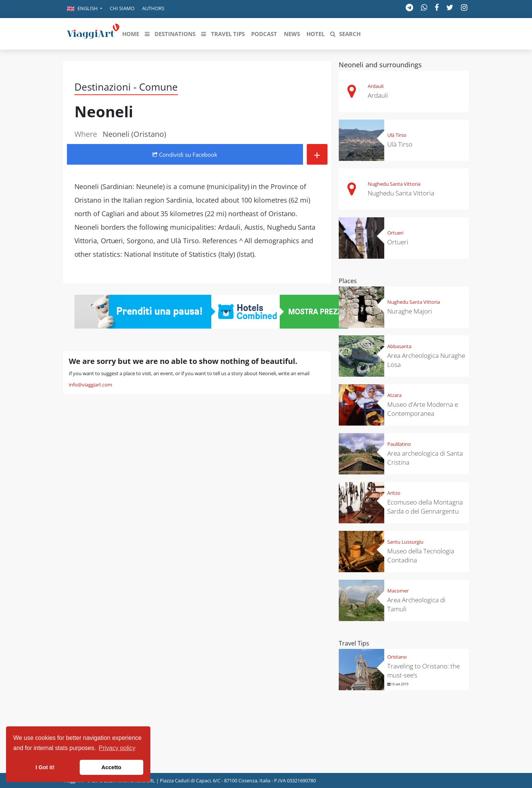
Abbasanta (399, 346)
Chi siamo (122, 8)
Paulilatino (399, 444)
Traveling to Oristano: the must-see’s (424, 671)
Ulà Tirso (397, 135)
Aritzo (394, 493)
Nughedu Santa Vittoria (394, 184)
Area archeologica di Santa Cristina (425, 458)
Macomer (398, 591)
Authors (153, 8)
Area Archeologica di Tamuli (416, 604)
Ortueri (395, 233)
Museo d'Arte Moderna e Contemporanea (423, 409)
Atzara (394, 395)
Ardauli (376, 86)
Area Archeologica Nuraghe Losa (426, 360)
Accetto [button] (111, 767)
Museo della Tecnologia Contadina (421, 555)
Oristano (397, 657)
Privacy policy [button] (117, 748)
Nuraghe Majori (410, 311)
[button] (85, 9)
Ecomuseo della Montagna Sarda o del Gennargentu (425, 507)
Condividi (185, 155)
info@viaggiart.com (90, 385)
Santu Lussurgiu (405, 542)
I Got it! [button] (45, 767)
